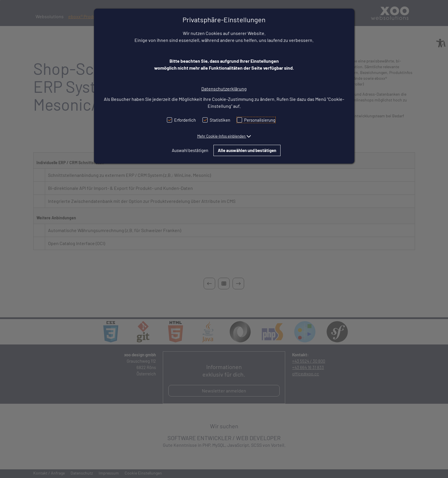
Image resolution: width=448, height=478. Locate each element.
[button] (224, 136)
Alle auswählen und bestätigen (247, 150)
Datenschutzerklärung (224, 89)
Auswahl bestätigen (190, 150)
